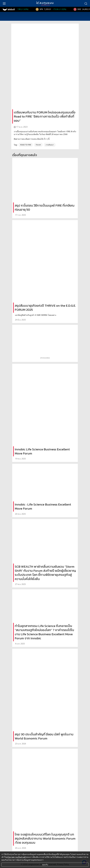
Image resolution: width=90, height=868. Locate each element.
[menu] (4, 3)
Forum (38, 145)
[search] (86, 3)
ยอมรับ (45, 865)
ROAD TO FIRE (26, 145)
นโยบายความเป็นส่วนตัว (16, 857)
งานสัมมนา (50, 145)
